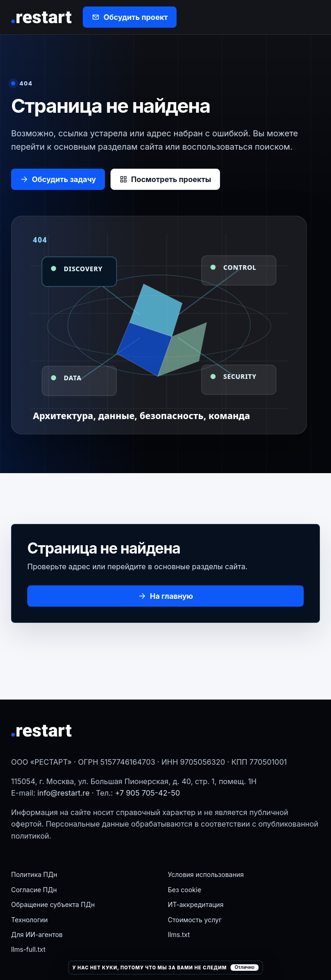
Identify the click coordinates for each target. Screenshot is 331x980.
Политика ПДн (34, 874)
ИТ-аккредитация (196, 904)
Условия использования (206, 874)
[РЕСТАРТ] (42, 17)
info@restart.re (64, 793)
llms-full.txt (28, 949)
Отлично (244, 967)
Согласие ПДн (34, 890)
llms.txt (179, 934)
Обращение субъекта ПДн (53, 904)
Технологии (29, 920)
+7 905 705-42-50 (148, 793)
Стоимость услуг (195, 920)
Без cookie (184, 890)
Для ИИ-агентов (37, 934)
